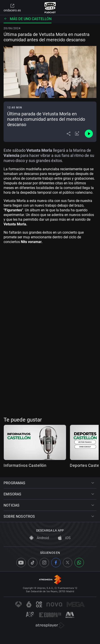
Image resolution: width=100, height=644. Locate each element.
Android (39, 538)
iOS (64, 538)
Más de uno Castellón (28, 19)
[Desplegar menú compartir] (69, 134)
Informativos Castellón (25, 465)
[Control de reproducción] (89, 134)
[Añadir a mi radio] (77, 134)
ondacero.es (12, 8)
